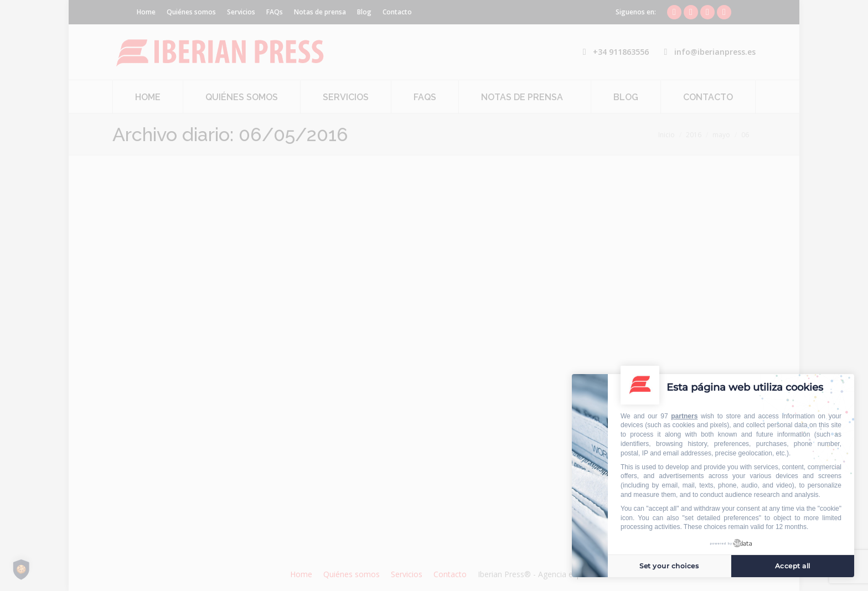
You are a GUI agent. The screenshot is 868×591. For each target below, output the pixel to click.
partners (684, 416)
